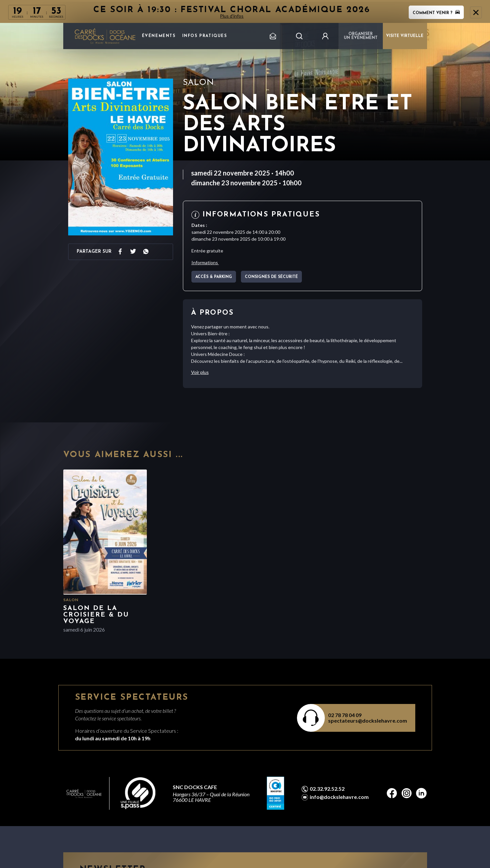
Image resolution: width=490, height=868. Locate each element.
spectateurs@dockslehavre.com (368, 720)
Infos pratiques (205, 36)
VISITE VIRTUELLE (405, 36)
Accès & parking (214, 277)
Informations (205, 262)
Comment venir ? (436, 13)
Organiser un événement (361, 36)
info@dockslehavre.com (339, 797)
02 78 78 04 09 (345, 715)
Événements (159, 36)
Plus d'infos (232, 16)
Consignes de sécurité (271, 277)
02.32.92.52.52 (327, 789)
